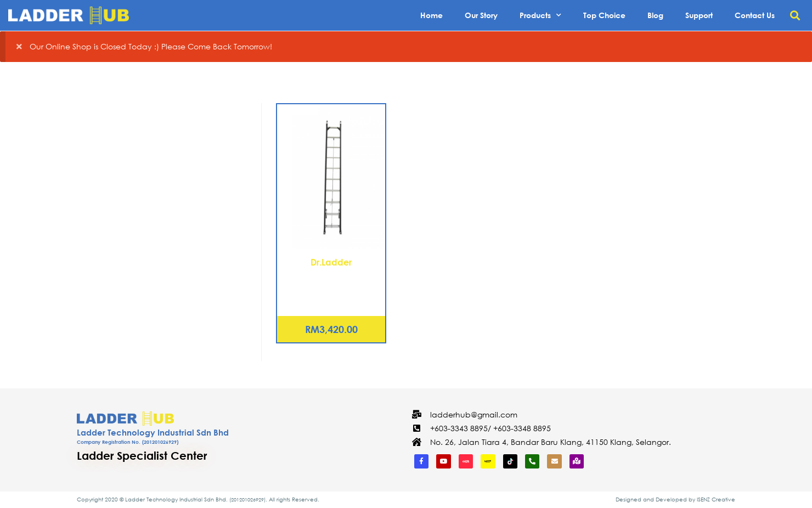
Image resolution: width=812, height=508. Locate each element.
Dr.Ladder (331, 262)
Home (432, 15)
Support (699, 15)
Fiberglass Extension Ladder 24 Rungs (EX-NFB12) (331, 282)
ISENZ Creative (716, 499)
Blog (655, 15)
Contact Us (755, 15)
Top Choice (604, 15)
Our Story (481, 15)
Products (540, 15)
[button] (795, 16)
